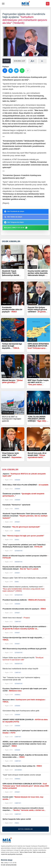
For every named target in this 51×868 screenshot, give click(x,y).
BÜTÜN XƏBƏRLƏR (26, 829)
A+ (33, 61)
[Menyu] (3, 4)
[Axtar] (48, 4)
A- (42, 61)
